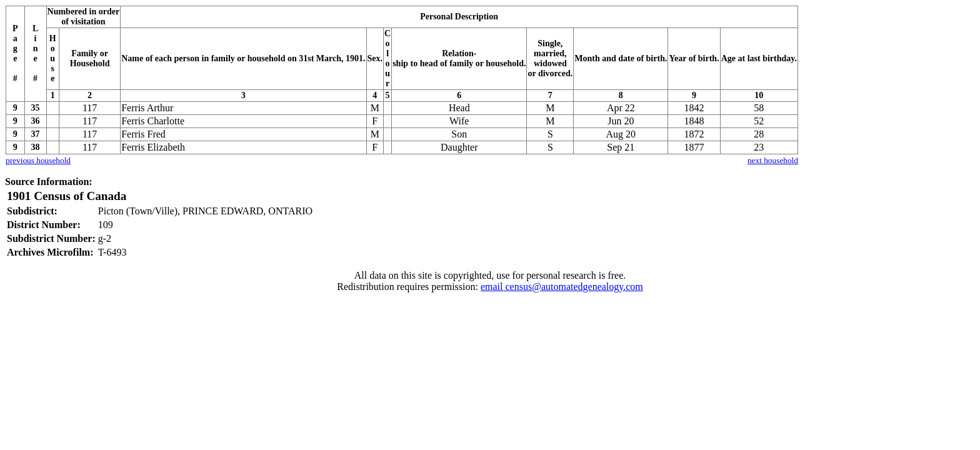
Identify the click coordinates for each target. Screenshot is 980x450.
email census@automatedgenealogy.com (562, 287)
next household (773, 160)
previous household (38, 160)
